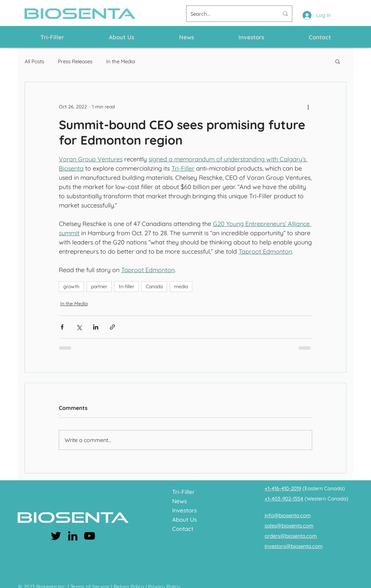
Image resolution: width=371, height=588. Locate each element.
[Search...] (230, 14)
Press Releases (75, 61)
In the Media (120, 61)
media (181, 286)
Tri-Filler (183, 492)
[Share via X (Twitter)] (79, 327)
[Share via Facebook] (62, 327)
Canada (154, 286)
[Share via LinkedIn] (96, 327)
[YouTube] (89, 536)
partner (99, 286)
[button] (338, 61)
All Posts (34, 61)
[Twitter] (56, 536)
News (180, 501)
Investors (184, 510)
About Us (184, 519)
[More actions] (308, 107)
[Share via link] (112, 327)
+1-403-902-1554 (284, 499)
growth (71, 286)
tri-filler (126, 286)
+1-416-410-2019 (283, 488)
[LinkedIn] (73, 536)
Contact (183, 529)
